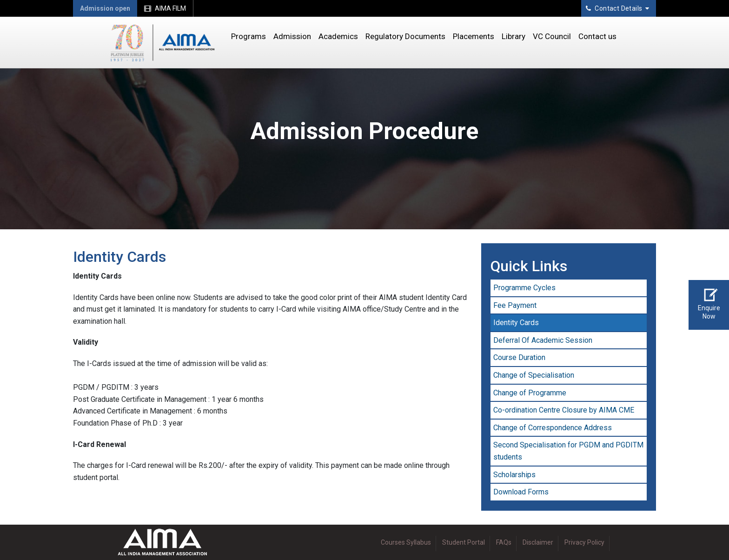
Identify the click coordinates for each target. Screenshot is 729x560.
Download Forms (521, 492)
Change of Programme (530, 393)
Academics (338, 36)
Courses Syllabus (406, 542)
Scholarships (514, 475)
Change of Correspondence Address (553, 428)
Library (514, 36)
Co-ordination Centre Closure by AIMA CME (564, 410)
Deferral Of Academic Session (543, 340)
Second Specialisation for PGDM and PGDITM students (568, 451)
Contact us (597, 36)
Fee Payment (515, 305)
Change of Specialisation (534, 375)
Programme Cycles (524, 288)
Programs (249, 36)
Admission (292, 36)
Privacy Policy (584, 542)
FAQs (504, 542)
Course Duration (519, 357)
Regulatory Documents (405, 36)
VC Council (552, 36)
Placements (474, 36)
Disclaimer (538, 542)
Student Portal (464, 542)
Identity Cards (516, 323)
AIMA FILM (165, 8)
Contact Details (618, 8)
